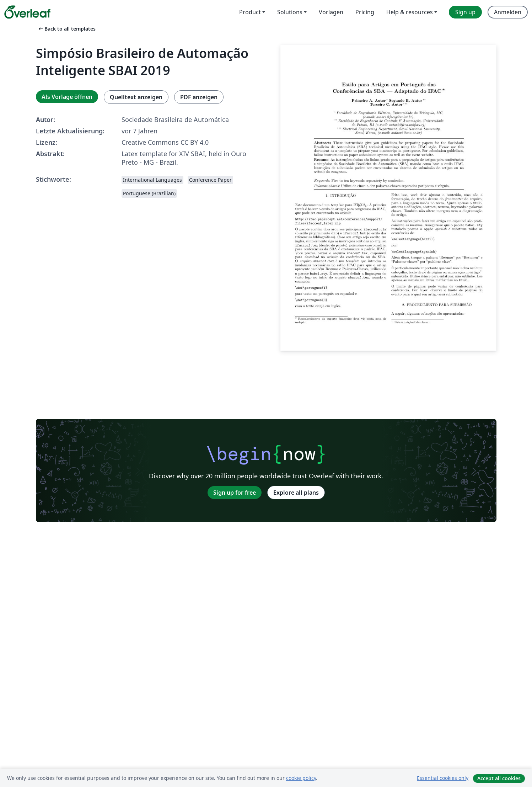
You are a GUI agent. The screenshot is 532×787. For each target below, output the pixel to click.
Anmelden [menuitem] (508, 12)
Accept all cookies (499, 778)
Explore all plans (296, 493)
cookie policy (301, 778)
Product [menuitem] (250, 12)
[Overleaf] (27, 12)
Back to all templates (66, 29)
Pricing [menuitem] (365, 12)
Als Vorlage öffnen (67, 97)
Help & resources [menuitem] (410, 12)
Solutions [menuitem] (290, 12)
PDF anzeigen (199, 97)
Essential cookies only (443, 778)
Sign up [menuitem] (465, 12)
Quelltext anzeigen (136, 97)
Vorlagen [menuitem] (331, 12)
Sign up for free (235, 493)
